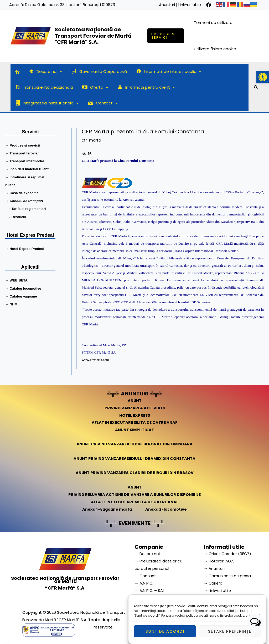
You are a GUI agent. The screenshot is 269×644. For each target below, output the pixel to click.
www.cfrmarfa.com (95, 360)
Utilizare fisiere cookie (215, 49)
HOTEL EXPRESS (135, 415)
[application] (58, 72)
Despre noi (44, 72)
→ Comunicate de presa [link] (228, 575)
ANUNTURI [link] (135, 394)
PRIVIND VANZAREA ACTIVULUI (135, 408)
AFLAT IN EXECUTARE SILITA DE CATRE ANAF (135, 422)
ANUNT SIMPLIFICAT (134, 430)
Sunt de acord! (165, 635)
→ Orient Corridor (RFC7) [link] (228, 553)
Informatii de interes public (164, 72)
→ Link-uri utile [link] (218, 589)
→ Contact (145, 575)
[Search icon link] (256, 88)
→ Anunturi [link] (214, 567)
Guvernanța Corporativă (96, 71)
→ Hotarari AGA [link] (219, 560)
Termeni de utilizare (213, 22)
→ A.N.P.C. (144, 582)
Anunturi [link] (167, 5)
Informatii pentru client (143, 87)
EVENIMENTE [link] (134, 522)
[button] (263, 77)
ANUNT (134, 400)
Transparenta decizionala (43, 87)
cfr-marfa (91, 140)
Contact (29, 103)
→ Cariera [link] (214, 582)
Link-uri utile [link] (190, 5)
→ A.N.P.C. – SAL (150, 589)
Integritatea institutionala (211, 87)
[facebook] (209, 5)
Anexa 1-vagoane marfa (106, 509)
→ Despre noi (147, 553)
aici (257, 620)
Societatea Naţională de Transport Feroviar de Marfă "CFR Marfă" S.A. (93, 36)
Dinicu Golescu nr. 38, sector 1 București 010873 (70, 5)
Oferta (93, 87)
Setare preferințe (230, 635)
